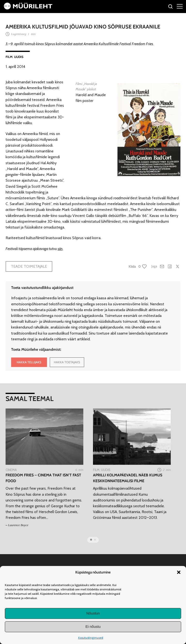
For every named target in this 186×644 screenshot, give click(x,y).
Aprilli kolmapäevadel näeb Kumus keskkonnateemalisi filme (128, 478)
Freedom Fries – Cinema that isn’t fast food (43, 478)
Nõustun (93, 613)
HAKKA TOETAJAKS (67, 362)
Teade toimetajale (29, 266)
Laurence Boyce (18, 525)
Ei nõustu (93, 626)
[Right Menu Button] (180, 6)
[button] (179, 572)
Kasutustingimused (91, 638)
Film (9, 57)
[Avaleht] (28, 8)
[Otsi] (171, 7)
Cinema (11, 470)
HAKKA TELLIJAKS (29, 362)
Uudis (19, 57)
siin (60, 249)
